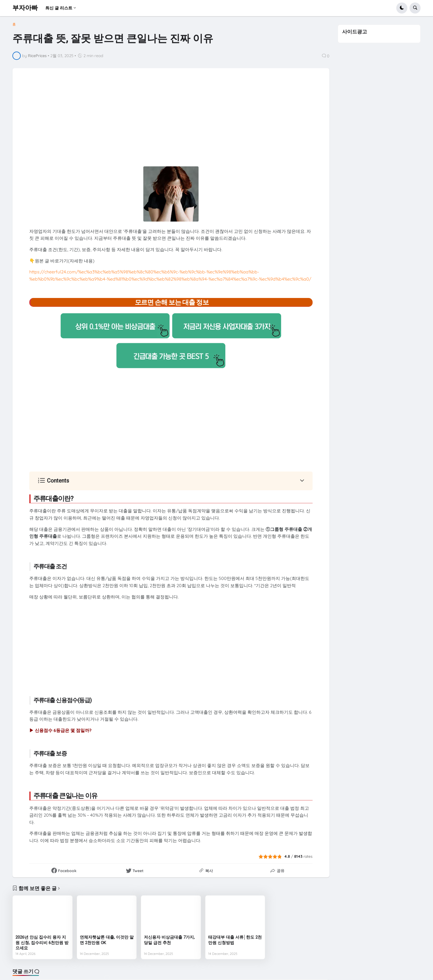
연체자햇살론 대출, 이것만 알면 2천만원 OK (107, 940)
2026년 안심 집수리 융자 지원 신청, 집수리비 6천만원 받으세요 (42, 943)
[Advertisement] (171, 124)
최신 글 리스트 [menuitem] (59, 8)
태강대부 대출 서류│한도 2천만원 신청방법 (235, 940)
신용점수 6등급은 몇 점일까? (63, 730)
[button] (402, 8)
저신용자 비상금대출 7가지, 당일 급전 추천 (169, 940)
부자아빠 (25, 8)
